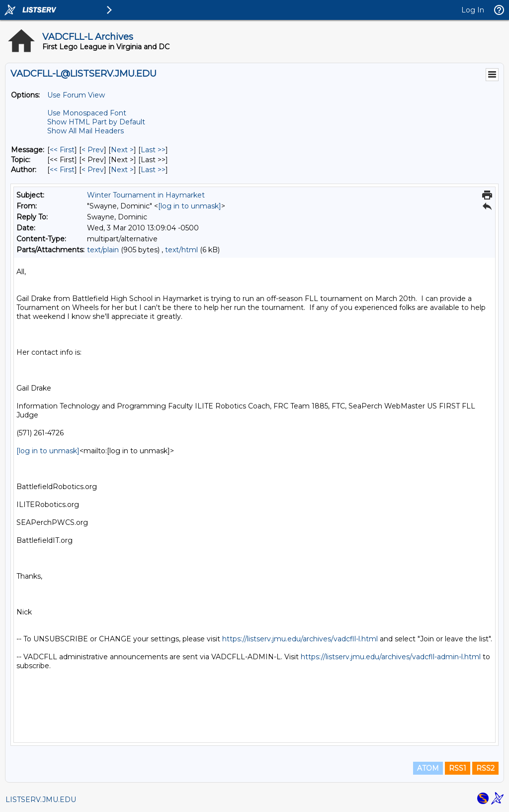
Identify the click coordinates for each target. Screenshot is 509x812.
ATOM (428, 768)
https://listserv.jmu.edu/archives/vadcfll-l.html (300, 639)
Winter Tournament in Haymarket (146, 195)
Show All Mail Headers (85, 131)
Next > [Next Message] (122, 150)
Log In (473, 10)
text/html (181, 250)
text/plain (103, 250)
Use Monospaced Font (87, 113)
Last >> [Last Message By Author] (153, 170)
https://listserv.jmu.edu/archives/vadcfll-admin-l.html (391, 657)
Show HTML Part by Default (96, 122)
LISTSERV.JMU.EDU (41, 800)
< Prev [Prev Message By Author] (93, 170)
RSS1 (458, 768)
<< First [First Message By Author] (62, 170)
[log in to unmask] (190, 206)
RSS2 (485, 768)
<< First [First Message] (62, 150)
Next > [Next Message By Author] (122, 170)
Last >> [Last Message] (153, 150)
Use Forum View (76, 95)
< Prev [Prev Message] (93, 150)
